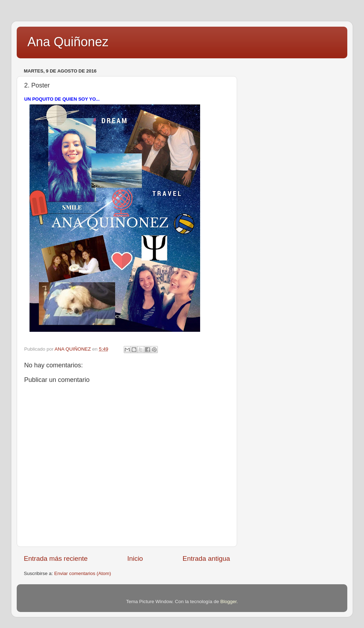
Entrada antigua (206, 558)
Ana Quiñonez (68, 42)
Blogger (229, 602)
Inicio (135, 558)
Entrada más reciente (56, 558)
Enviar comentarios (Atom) (83, 573)
